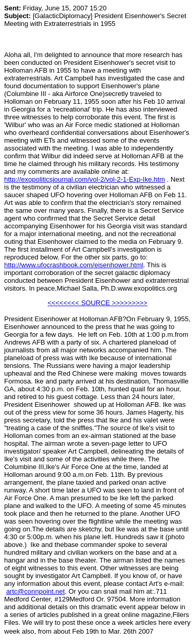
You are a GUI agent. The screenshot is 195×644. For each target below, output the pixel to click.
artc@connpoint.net (36, 591)
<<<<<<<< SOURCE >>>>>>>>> (98, 303)
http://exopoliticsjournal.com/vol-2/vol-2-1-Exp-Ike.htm (84, 179)
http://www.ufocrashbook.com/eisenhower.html (74, 265)
